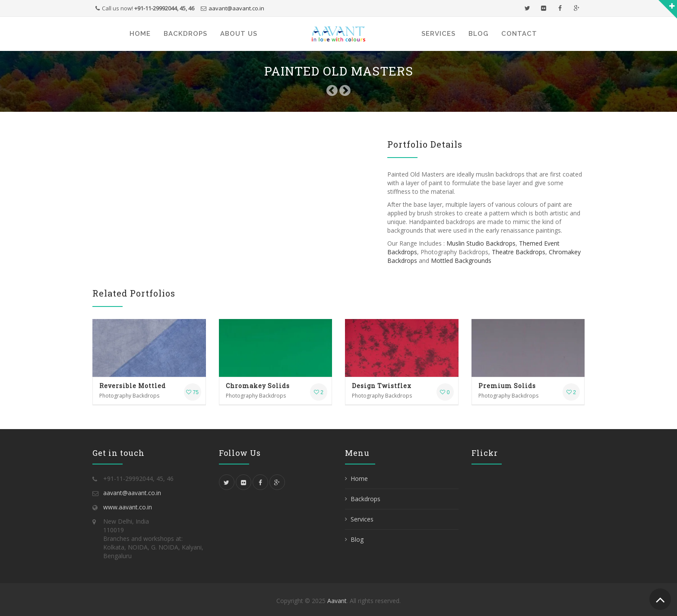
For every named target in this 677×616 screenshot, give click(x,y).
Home (140, 34)
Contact (519, 34)
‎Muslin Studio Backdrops (481, 243)
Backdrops (185, 34)
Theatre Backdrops (519, 252)
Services (438, 34)
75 (192, 392)
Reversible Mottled (133, 386)
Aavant (337, 601)
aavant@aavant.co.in (236, 8)
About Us (239, 34)
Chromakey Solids (258, 386)
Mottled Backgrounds (461, 261)
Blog (478, 34)
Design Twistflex (382, 386)
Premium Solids (507, 386)
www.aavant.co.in (128, 507)
